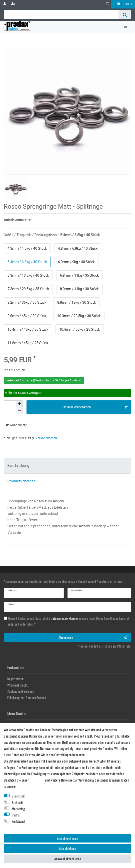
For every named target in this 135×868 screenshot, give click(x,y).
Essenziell (18, 796)
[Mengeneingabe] (10, 407)
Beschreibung (18, 466)
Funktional (18, 821)
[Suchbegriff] (61, 15)
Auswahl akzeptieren (68, 859)
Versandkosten (46, 438)
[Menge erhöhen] (19, 404)
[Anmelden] (5, 4)
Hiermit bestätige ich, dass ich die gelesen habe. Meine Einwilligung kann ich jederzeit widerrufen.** (69, 621)
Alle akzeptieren (67, 838)
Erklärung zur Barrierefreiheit (27, 697)
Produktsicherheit (21, 481)
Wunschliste (16, 425)
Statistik (17, 802)
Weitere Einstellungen (18, 827)
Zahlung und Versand (21, 691)
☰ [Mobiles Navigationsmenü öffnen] (125, 26)
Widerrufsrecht (17, 685)
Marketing (18, 809)
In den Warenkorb (95, 407)
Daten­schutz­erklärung (32, 786)
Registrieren (15, 679)
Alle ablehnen (67, 848)
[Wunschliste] (107, 4)
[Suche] (125, 15)
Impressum (37, 780)
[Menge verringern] (19, 411)
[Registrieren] (14, 4)
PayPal (16, 815)
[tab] (67, 466)
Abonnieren (93, 637)
